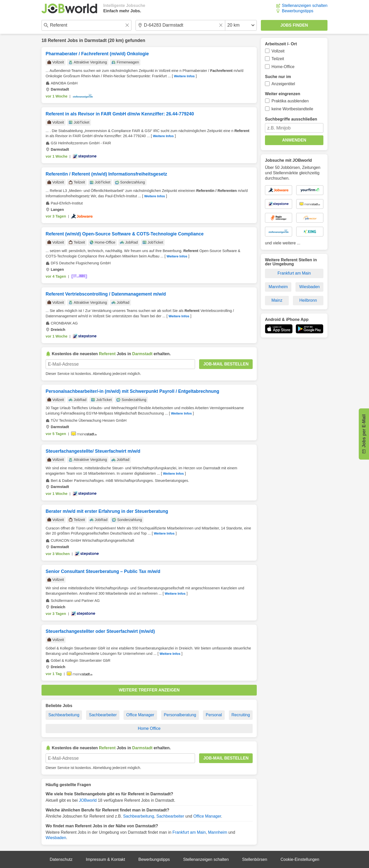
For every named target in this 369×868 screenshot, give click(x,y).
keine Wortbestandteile (292, 109)
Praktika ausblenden (290, 101)
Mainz (277, 300)
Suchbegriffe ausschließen (291, 119)
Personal (214, 715)
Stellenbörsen (255, 859)
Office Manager (140, 715)
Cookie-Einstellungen (300, 859)
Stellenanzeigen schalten (305, 6)
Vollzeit (278, 51)
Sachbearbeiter (103, 715)
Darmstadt (95, 40)
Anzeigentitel (283, 84)
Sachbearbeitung (64, 715)
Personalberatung (180, 715)
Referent (57, 40)
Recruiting (241, 715)
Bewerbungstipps (298, 11)
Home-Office (283, 67)
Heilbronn (308, 300)
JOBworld (88, 800)
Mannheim (218, 832)
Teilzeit (278, 59)
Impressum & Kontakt (105, 859)
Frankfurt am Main (189, 832)
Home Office (149, 728)
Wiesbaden (56, 838)
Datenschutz (61, 859)
